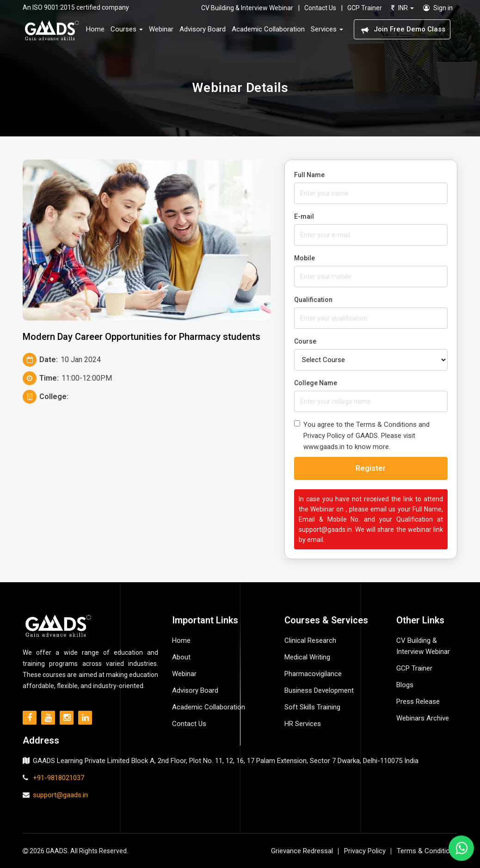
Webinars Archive (423, 718)
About (181, 657)
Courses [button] (127, 29)
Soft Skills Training (312, 707)
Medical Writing (307, 657)
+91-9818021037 (58, 778)
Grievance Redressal (302, 851)
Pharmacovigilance (313, 674)
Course (305, 341)
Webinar (161, 29)
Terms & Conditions (427, 851)
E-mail (304, 216)
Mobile (305, 258)
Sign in (438, 8)
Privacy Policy (365, 851)
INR (403, 8)
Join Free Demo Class (402, 30)
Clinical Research (310, 640)
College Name (316, 383)
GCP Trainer (365, 8)
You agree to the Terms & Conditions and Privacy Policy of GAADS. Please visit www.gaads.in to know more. (362, 436)
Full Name (309, 175)
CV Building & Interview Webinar (247, 8)
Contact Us (320, 8)
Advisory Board (203, 29)
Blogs (405, 685)
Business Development (319, 690)
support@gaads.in (60, 795)
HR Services (303, 724)
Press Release (418, 702)
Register (371, 468)
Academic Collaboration (268, 29)
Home (95, 29)
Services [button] (327, 29)
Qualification (313, 300)
